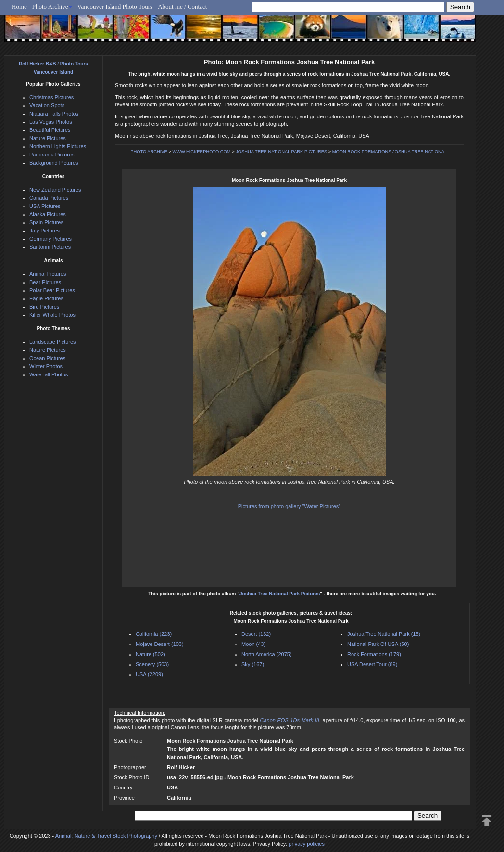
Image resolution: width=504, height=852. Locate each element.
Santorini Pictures (50, 247)
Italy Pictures (44, 231)
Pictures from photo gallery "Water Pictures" (289, 506)
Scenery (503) (152, 664)
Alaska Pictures (48, 214)
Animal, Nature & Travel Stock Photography (106, 836)
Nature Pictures (48, 138)
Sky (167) (253, 664)
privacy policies (307, 844)
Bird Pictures (44, 307)
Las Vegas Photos (51, 122)
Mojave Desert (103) (160, 644)
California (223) (154, 634)
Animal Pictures (48, 274)
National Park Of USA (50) (378, 644)
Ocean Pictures (47, 358)
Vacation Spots (47, 105)
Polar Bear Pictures (52, 290)
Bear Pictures (45, 282)
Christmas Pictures (51, 97)
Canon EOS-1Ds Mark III (289, 720)
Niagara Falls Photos (54, 114)
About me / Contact (182, 6)
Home (19, 6)
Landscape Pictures (53, 342)
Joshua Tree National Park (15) (384, 634)
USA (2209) (149, 674)
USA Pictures (45, 206)
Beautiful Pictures (50, 130)
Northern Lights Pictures (58, 146)
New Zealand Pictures (55, 190)
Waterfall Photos (49, 374)
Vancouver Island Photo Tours (115, 6)
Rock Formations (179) (374, 654)
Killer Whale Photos (52, 315)
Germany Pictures (50, 239)
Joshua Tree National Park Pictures (280, 594)
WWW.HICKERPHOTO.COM (201, 152)
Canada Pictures (49, 198)
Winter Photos (46, 366)
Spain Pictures (46, 222)
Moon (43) (253, 644)
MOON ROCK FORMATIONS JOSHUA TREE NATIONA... (390, 152)
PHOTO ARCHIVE (149, 152)
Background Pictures (54, 163)
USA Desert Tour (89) (372, 664)
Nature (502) (151, 654)
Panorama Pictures (52, 155)
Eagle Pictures (46, 298)
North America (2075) (267, 654)
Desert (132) (256, 634)
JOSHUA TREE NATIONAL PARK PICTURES (281, 152)
